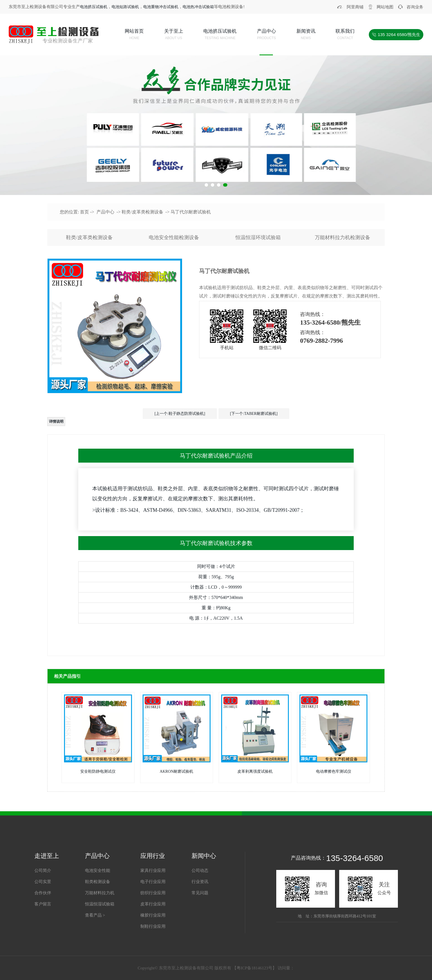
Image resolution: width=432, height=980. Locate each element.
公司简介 (43, 870)
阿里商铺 (355, 7)
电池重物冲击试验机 (161, 7)
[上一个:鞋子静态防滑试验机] (180, 414)
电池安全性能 (98, 870)
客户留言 (43, 904)
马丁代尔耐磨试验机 (191, 212)
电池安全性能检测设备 (174, 237)
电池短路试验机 (125, 7)
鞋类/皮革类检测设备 (142, 212)
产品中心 (266, 35)
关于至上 (174, 35)
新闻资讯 (306, 35)
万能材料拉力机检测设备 (343, 237)
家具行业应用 (153, 870)
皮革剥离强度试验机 (255, 771)
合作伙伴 (43, 893)
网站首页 (134, 35)
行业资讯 (200, 882)
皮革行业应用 (153, 904)
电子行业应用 (153, 882)
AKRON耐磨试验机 (176, 771)
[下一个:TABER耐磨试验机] (254, 414)
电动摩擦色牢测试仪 (334, 771)
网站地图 (385, 7)
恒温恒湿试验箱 (100, 904)
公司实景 (43, 882)
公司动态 (200, 870)
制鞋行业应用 (153, 926)
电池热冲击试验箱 (198, 7)
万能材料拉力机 (100, 893)
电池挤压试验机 (94, 7)
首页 (84, 212)
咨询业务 (415, 7)
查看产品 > (95, 915)
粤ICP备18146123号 (254, 968)
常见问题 (200, 893)
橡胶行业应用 (153, 915)
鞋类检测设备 (98, 882)
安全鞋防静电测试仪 (98, 771)
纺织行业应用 (153, 893)
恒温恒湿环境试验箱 (258, 237)
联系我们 (345, 35)
